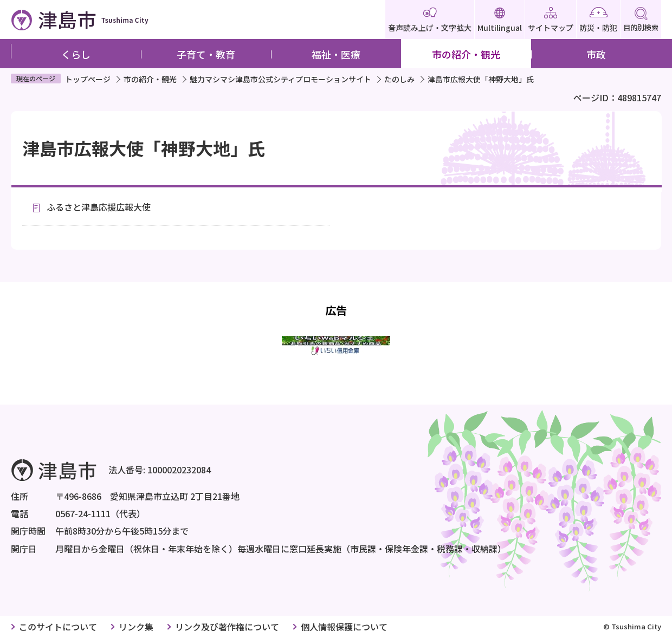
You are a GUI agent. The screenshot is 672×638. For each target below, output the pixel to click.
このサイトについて (58, 627)
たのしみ (399, 79)
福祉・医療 (336, 54)
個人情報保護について (344, 627)
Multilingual (500, 20)
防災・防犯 (598, 20)
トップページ (88, 79)
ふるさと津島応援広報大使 (99, 207)
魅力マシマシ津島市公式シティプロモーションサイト (280, 79)
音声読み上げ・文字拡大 (430, 20)
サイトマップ (551, 20)
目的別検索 (641, 20)
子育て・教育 (206, 54)
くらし (76, 54)
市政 (596, 54)
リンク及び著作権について (227, 627)
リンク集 (136, 627)
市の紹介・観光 (466, 54)
